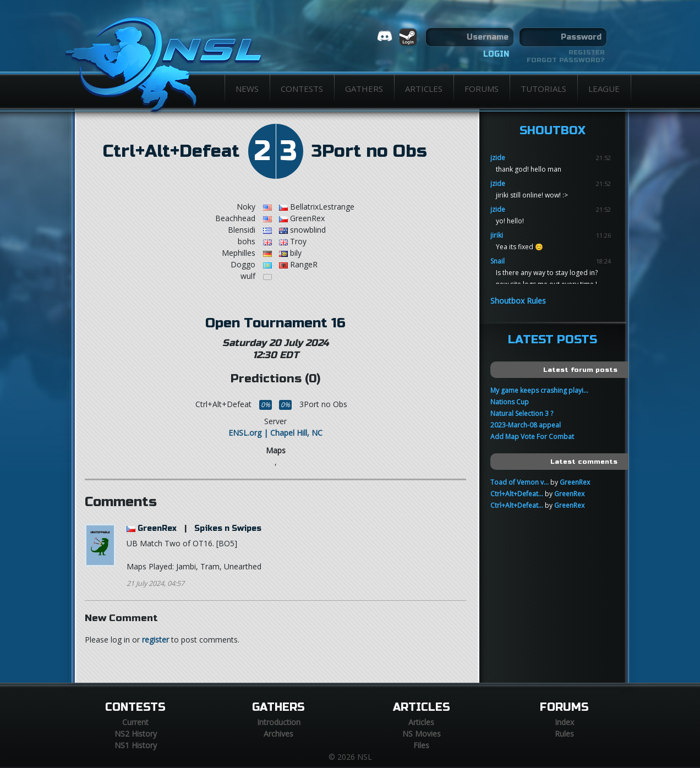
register (155, 640)
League (604, 89)
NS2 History (136, 734)
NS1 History (136, 745)
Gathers (364, 89)
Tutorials (543, 89)
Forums (482, 89)
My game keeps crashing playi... (539, 390)
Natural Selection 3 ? (522, 413)
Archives (278, 734)
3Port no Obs (369, 151)
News (247, 89)
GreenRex (157, 528)
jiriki (497, 235)
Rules (564, 734)
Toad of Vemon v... (519, 482)
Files (421, 745)
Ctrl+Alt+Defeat (171, 151)
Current (135, 722)
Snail (497, 261)
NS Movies (422, 734)
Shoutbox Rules (518, 301)
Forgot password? (566, 60)
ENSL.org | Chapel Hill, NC (275, 433)
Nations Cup (510, 402)
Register (587, 52)
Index (564, 722)
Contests (302, 89)
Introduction (279, 722)
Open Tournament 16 (275, 323)
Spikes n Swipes (228, 528)
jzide (498, 158)
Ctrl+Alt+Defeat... (517, 494)
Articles (424, 89)
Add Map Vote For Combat (532, 437)
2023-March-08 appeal (526, 425)
